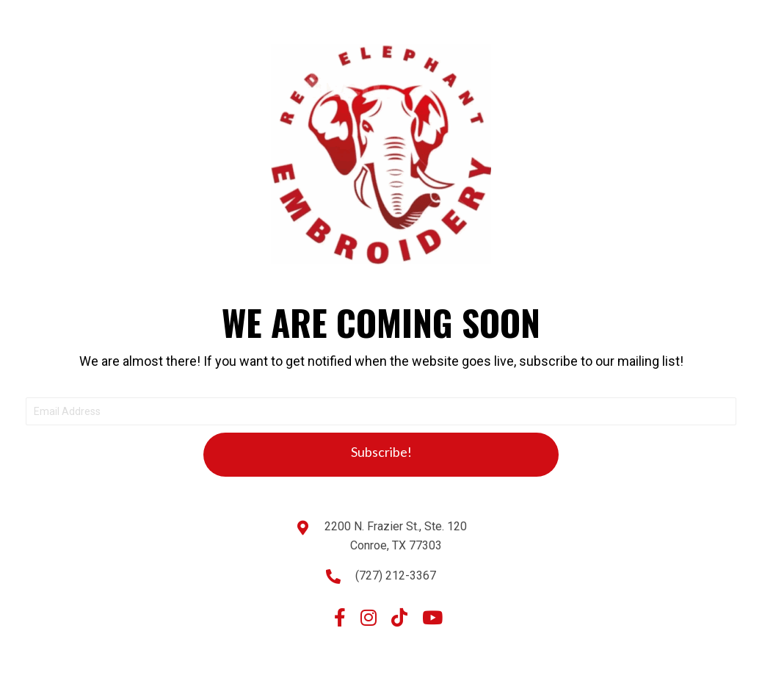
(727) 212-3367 (396, 575)
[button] (381, 455)
